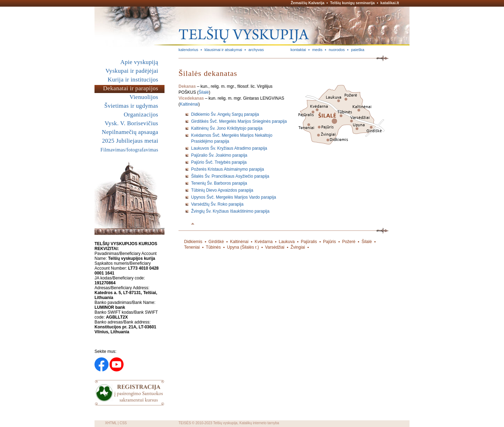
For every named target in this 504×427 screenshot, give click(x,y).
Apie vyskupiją (139, 62)
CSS (123, 423)
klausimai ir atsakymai (223, 50)
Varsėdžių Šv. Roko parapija (217, 204)
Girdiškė (216, 242)
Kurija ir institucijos (133, 80)
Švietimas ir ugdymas (131, 106)
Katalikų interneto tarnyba (259, 423)
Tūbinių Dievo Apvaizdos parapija (222, 190)
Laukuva (287, 242)
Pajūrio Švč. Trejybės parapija (219, 162)
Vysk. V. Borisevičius (131, 123)
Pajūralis (309, 242)
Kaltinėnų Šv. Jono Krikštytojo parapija (227, 128)
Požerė (349, 242)
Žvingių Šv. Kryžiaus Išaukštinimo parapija (230, 211)
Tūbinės (213, 247)
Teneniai (192, 247)
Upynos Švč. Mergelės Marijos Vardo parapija (234, 197)
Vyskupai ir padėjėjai (132, 71)
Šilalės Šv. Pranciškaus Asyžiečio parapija (230, 176)
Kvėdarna (264, 242)
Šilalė (204, 92)
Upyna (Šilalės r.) (243, 247)
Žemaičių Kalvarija (307, 3)
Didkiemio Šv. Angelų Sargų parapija (225, 114)
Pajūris (330, 242)
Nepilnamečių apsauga (130, 132)
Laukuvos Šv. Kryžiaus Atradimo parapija (229, 148)
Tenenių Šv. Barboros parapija (219, 183)
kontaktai (298, 50)
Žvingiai (298, 247)
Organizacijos (141, 115)
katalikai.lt (390, 3)
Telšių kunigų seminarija (352, 3)
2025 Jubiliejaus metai (130, 141)
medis (317, 50)
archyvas (256, 50)
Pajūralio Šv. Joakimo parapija (219, 155)
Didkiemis (193, 242)
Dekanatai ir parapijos (131, 88)
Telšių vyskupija (225, 423)
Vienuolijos (144, 97)
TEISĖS (185, 423)
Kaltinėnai (189, 104)
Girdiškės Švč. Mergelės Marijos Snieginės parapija (239, 121)
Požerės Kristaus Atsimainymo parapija (227, 169)
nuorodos (337, 50)
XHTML (111, 423)
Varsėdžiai (275, 247)
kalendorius (188, 50)
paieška (358, 50)
